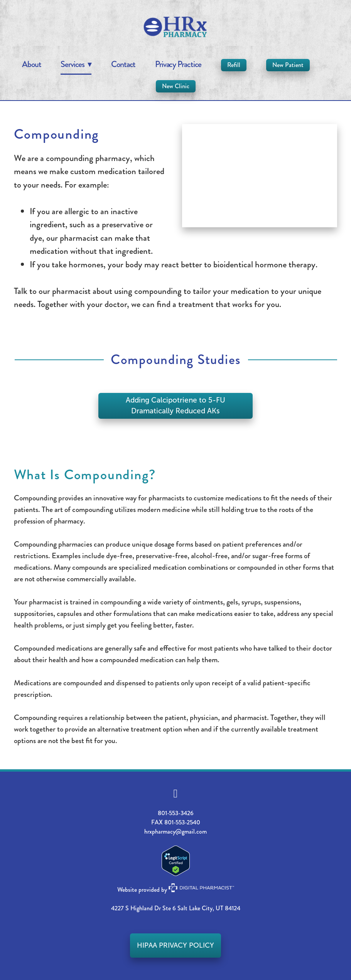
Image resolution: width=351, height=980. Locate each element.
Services (76, 64)
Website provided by (176, 890)
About (32, 64)
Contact (123, 64)
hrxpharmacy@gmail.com (175, 831)
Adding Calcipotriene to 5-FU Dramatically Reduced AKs (175, 406)
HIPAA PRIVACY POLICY (175, 945)
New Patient (288, 65)
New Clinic (176, 86)
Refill (234, 65)
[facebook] (175, 793)
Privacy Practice (178, 64)
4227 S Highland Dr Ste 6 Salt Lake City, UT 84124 (176, 908)
